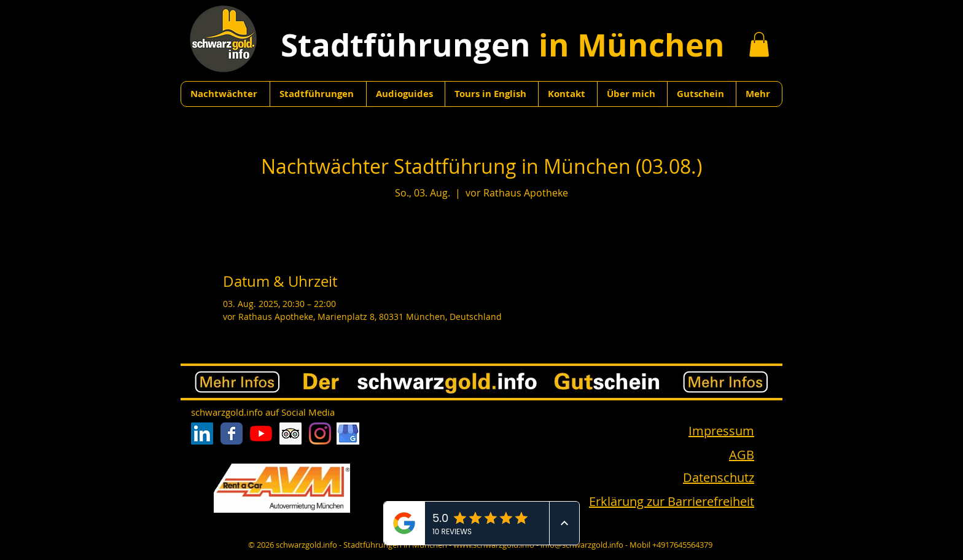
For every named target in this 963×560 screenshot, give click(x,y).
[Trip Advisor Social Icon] (290, 434)
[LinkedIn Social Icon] (202, 434)
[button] (759, 45)
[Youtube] (261, 434)
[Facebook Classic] (232, 434)
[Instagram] (320, 434)
